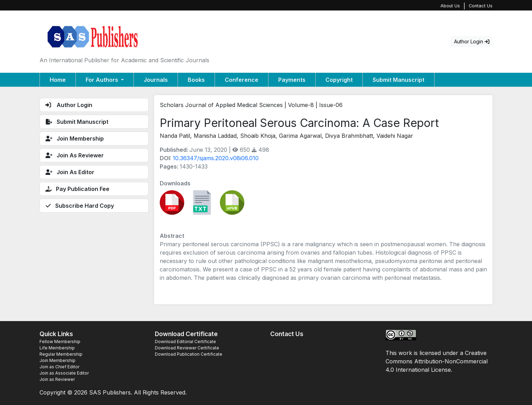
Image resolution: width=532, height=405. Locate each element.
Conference (242, 80)
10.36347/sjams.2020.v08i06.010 (216, 158)
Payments (292, 80)
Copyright (339, 80)
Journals (156, 80)
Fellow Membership (60, 342)
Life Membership (57, 348)
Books (196, 80)
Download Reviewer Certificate (187, 348)
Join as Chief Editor (59, 367)
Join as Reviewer (57, 379)
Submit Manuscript (398, 80)
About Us (450, 6)
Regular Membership (61, 354)
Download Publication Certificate (189, 354)
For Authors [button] (103, 80)
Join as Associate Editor (64, 373)
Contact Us (481, 6)
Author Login (472, 41)
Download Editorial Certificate (185, 342)
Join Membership (57, 360)
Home (58, 80)
